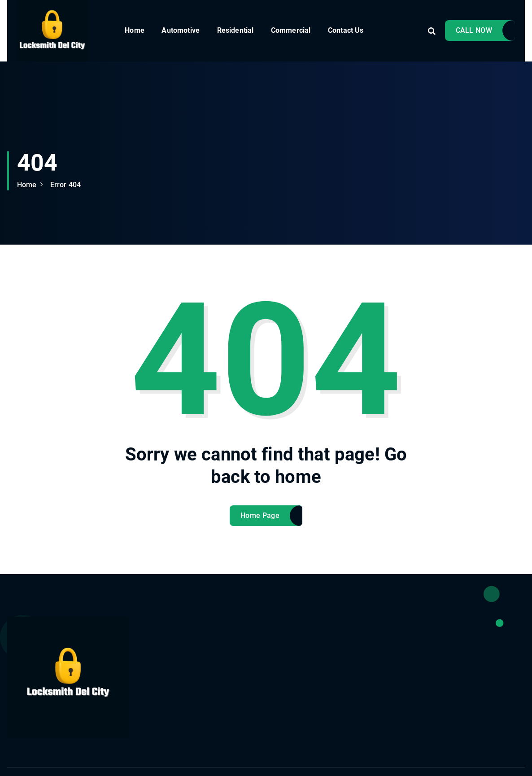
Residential (235, 30)
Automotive (181, 30)
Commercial (291, 30)
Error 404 (65, 185)
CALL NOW (474, 30)
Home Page (260, 523)
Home (135, 30)
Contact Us (346, 30)
